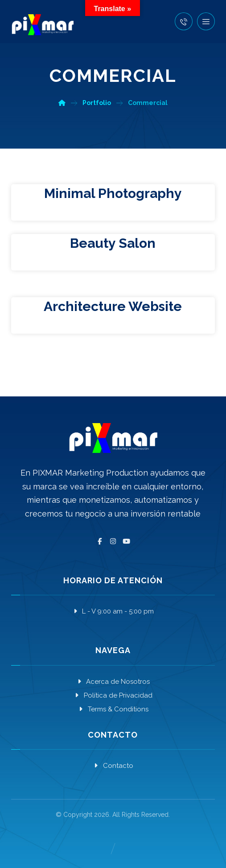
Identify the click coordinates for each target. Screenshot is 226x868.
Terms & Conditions (113, 709)
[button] (206, 21)
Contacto (113, 766)
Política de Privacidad (113, 695)
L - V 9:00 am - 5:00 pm (113, 611)
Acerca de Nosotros (113, 682)
